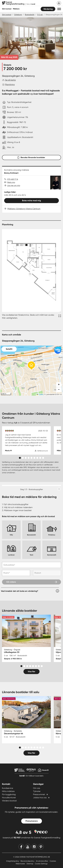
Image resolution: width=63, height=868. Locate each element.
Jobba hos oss (40, 798)
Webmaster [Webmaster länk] (21, 864)
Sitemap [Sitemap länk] (30, 864)
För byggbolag (9, 794)
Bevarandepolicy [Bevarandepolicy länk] (28, 861)
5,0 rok (40, 15)
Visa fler (31, 671)
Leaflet (40, 395)
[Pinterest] (41, 847)
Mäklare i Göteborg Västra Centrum (24, 209)
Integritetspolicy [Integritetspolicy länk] (13, 861)
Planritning (10, 85)
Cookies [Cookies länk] (53, 861)
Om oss (37, 788)
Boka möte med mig (31, 201)
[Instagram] (34, 847)
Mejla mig (11, 182)
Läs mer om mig (14, 185)
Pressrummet (39, 794)
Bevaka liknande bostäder (32, 157)
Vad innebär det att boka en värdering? (20, 591)
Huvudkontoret (9, 798)
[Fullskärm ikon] (59, 316)
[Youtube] (28, 847)
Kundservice (8, 788)
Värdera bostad (9, 801)
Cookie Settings (41, 864)
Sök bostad (7, 9)
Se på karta (10, 80)
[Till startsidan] (19, 3)
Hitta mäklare (8, 791)
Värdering (48, 9)
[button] (59, 9)
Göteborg (18, 15)
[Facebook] (21, 847)
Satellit (9, 349)
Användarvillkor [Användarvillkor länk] (42, 861)
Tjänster (37, 791)
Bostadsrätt (30, 15)
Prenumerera (32, 821)
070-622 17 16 (13, 179)
